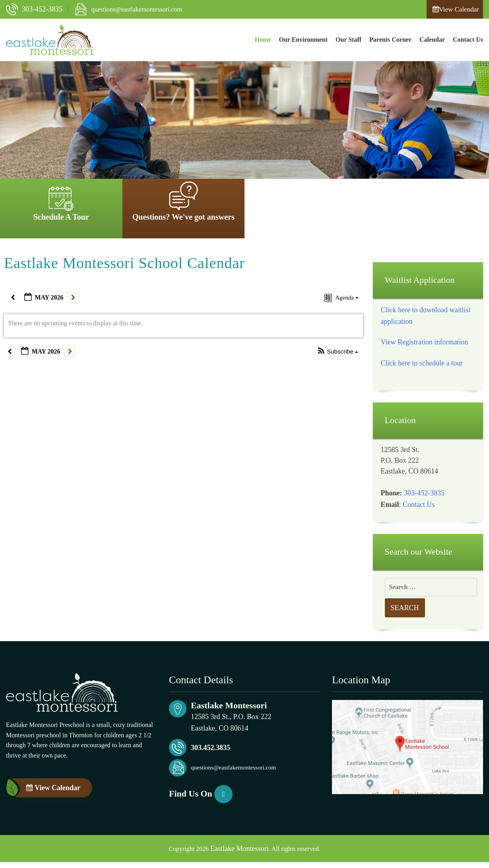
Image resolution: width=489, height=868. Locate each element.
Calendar (432, 40)
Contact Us (468, 40)
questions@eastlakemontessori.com (137, 9)
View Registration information (425, 342)
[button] (338, 352)
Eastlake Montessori (239, 849)
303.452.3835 (211, 748)
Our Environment (304, 40)
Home (263, 40)
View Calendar (456, 9)
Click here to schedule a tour (422, 363)
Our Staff (348, 40)
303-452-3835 (42, 9)
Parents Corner (390, 40)
